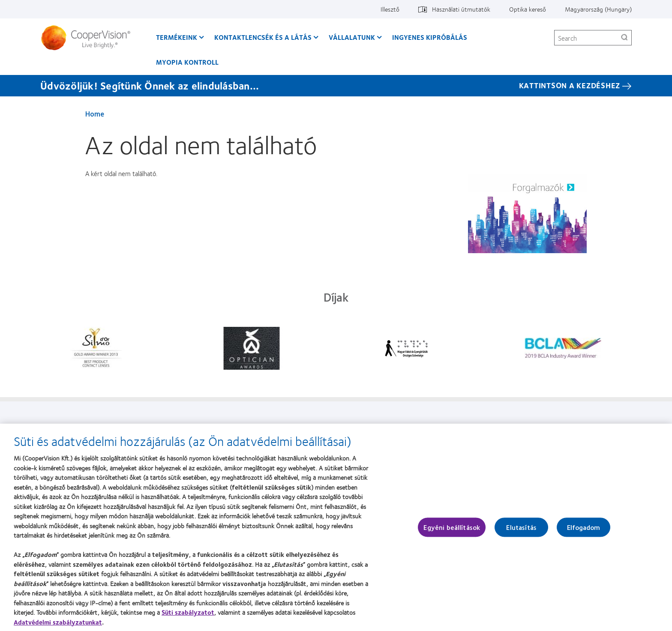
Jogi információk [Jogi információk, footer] (369, 427)
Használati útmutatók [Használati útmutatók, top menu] (461, 9)
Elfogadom (583, 532)
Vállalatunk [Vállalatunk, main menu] (352, 37)
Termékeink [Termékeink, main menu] (177, 37)
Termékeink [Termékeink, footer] (97, 427)
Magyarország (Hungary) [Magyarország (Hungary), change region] (598, 9)
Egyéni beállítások (452, 532)
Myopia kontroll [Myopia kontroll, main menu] (187, 62)
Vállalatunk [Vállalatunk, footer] (228, 427)
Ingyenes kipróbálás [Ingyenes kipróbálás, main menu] (430, 37)
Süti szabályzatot (188, 616)
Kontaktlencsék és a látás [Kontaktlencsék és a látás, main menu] (263, 37)
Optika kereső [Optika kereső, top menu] (528, 9)
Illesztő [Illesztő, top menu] (390, 9)
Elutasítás (521, 532)
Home (95, 114)
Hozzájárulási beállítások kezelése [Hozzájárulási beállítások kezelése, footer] (529, 427)
